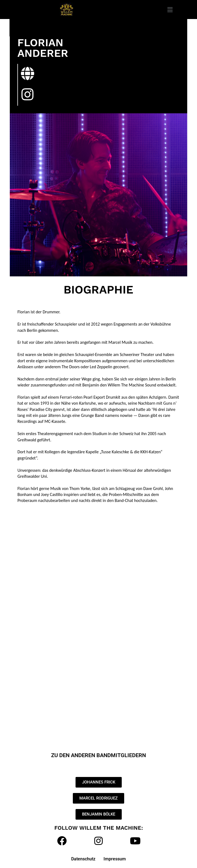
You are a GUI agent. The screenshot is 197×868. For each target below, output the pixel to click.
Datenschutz (83, 859)
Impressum (115, 859)
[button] (170, 10)
